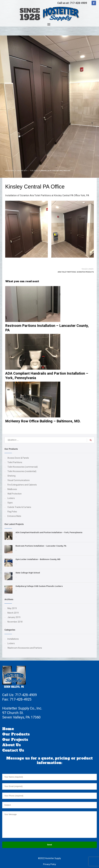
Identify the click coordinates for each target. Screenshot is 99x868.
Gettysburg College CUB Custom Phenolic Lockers (39, 586)
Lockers (11, 498)
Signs (10, 503)
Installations (13, 639)
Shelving (11, 476)
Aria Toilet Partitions (67, 272)
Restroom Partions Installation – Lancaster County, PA (41, 546)
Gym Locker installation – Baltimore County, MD (38, 559)
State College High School (28, 573)
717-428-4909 (78, 3)
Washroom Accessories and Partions (55, 171)
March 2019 (13, 613)
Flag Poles (12, 512)
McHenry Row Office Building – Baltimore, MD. (43, 421)
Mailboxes (12, 489)
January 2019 (14, 617)
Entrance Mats (14, 516)
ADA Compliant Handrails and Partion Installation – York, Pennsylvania (49, 532)
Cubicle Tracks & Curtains (19, 507)
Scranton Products (85, 272)
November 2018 (15, 622)
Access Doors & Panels (18, 458)
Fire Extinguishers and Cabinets (22, 485)
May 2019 (12, 608)
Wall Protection (15, 494)
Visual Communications (19, 480)
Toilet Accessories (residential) (22, 471)
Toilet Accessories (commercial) (23, 467)
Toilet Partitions (15, 462)
